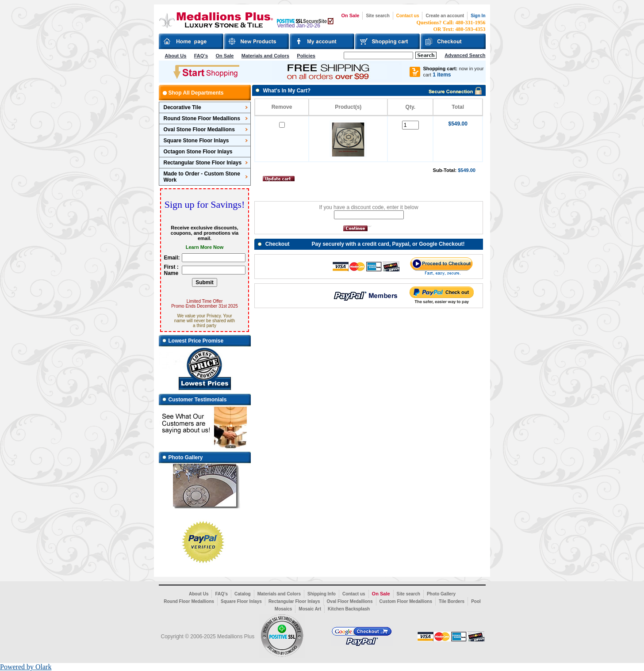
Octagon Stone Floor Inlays (198, 152)
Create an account (445, 16)
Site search (378, 16)
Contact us (408, 16)
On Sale (350, 15)
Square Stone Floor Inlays (196, 141)
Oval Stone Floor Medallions (199, 130)
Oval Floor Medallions (350, 601)
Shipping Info (322, 594)
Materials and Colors (265, 56)
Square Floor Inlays (241, 601)
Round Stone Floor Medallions (202, 118)
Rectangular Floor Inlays (294, 601)
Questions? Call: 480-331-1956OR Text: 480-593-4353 (451, 26)
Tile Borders (452, 601)
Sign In (478, 16)
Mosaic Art (310, 609)
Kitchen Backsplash (349, 609)
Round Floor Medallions (189, 601)
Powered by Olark (26, 667)
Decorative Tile (182, 107)
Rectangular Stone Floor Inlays (203, 163)
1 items (442, 75)
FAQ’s (201, 56)
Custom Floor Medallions (406, 601)
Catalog (243, 594)
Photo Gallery (441, 594)
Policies (306, 56)
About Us (176, 56)
